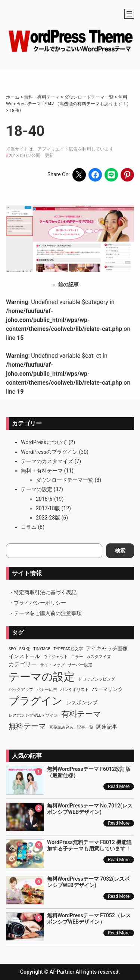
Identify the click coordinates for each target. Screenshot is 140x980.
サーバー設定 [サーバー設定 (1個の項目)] (80, 665)
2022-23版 (48, 518)
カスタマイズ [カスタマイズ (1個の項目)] (99, 657)
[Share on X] (79, 175)
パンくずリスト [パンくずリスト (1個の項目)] (74, 690)
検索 (120, 551)
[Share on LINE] (111, 175)
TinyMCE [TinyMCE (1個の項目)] (42, 649)
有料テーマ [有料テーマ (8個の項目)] (81, 714)
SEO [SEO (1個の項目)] (12, 649)
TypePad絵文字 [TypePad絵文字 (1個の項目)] (68, 649)
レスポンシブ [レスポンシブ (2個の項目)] (82, 703)
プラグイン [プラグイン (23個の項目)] (36, 701)
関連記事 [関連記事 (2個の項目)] (107, 727)
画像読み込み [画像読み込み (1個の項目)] (62, 727)
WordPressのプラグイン (49, 452)
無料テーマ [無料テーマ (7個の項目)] (27, 726)
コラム (29, 527)
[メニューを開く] (129, 14)
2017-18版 (48, 508)
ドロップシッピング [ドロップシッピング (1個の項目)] (97, 679)
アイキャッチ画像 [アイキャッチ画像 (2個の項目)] (107, 648)
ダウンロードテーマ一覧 (65, 480)
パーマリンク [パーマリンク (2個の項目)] (108, 689)
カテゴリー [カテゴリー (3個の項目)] (23, 664)
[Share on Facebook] (95, 175)
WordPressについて (44, 442)
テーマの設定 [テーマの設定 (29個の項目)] (42, 677)
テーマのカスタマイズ (47, 461)
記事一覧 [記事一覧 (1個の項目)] (85, 727)
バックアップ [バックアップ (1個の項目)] (21, 690)
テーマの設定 (37, 489)
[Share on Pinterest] (127, 175)
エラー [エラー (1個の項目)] (77, 657)
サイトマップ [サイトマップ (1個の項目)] (52, 665)
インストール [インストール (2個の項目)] (24, 656)
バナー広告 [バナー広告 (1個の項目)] (47, 690)
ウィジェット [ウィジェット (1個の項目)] (56, 657)
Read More (119, 787)
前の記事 (68, 285)
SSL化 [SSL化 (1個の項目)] (24, 649)
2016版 (44, 499)
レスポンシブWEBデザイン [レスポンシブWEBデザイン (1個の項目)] (33, 715)
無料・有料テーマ (42, 471)
